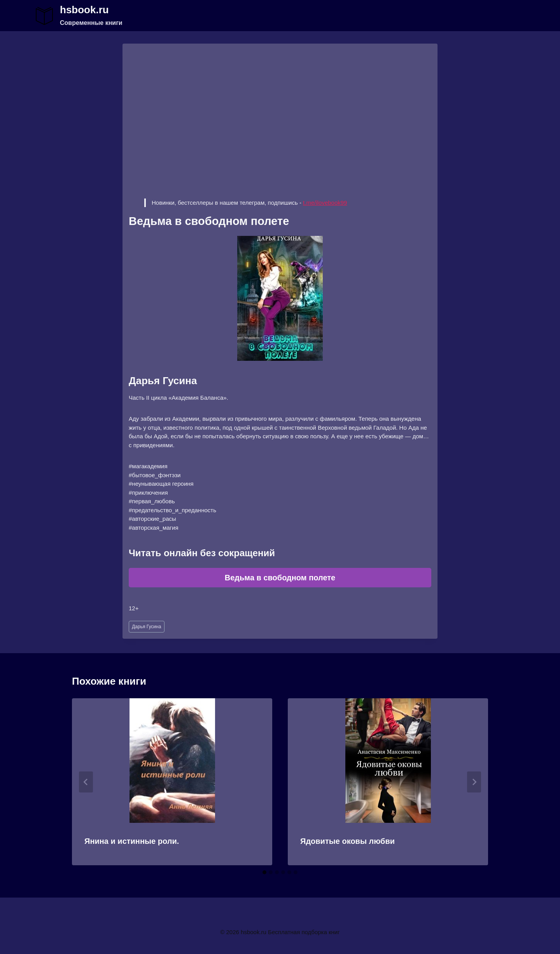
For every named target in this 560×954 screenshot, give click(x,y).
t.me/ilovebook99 (325, 203)
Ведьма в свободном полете (280, 578)
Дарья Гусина (146, 627)
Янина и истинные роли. (132, 841)
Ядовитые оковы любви (347, 841)
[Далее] (474, 782)
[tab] (264, 872)
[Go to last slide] (86, 782)
